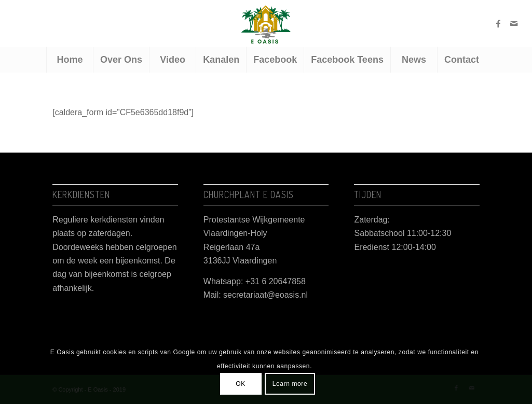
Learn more (290, 384)
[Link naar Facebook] (498, 23)
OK (241, 384)
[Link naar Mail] (514, 23)
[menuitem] (70, 60)
